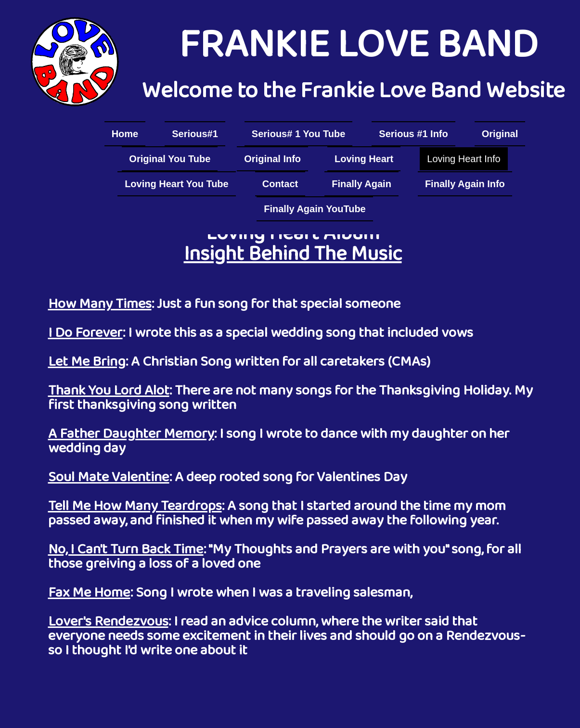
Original (500, 134)
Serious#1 (195, 134)
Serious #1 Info (413, 134)
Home (125, 134)
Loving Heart (364, 159)
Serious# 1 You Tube (299, 134)
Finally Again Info (465, 184)
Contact (280, 184)
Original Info (272, 159)
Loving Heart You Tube (177, 184)
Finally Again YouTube (315, 209)
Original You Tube (170, 159)
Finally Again (361, 184)
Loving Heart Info (464, 159)
